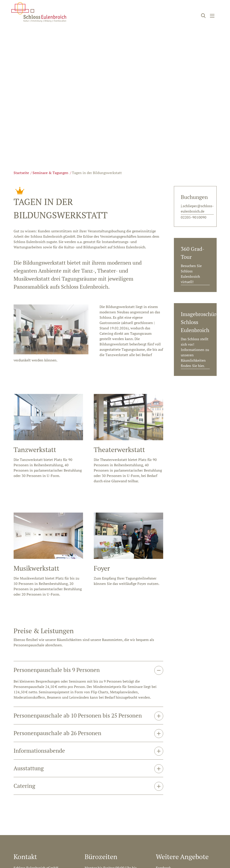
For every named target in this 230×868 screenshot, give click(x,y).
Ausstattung (29, 639)
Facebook (163, 739)
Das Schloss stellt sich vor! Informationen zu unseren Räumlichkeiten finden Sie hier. (195, 352)
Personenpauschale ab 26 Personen (57, 604)
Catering (24, 657)
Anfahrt (91, 758)
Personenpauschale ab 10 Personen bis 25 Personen (78, 586)
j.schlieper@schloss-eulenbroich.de (197, 209)
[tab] (88, 541)
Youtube (162, 747)
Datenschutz (207, 797)
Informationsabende (39, 622)
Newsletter (165, 756)
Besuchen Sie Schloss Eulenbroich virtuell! (191, 274)
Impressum (181, 797)
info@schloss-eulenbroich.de (37, 763)
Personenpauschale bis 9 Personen (57, 541)
